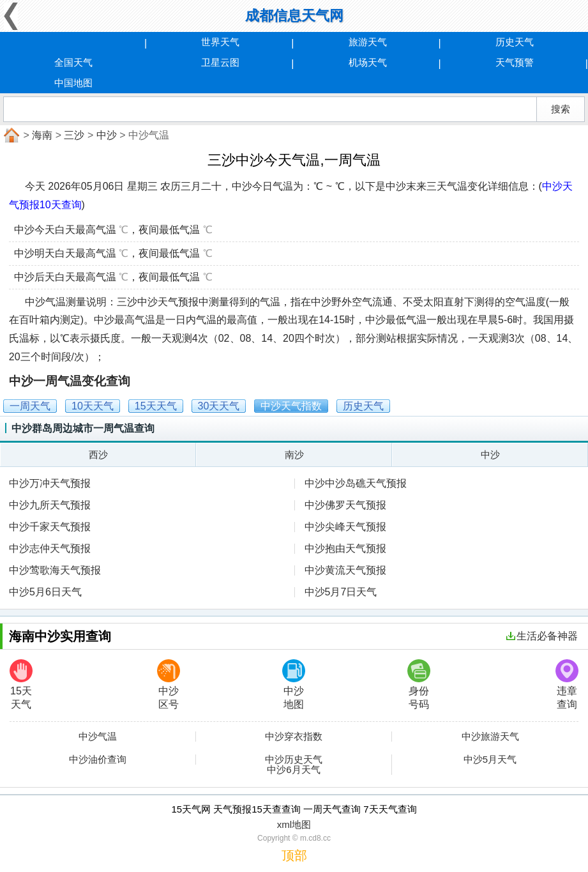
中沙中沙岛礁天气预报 (356, 483)
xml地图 (294, 824)
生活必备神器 (542, 636)
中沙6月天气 (293, 770)
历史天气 (515, 42)
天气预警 (515, 62)
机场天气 (368, 62)
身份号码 (419, 685)
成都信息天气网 (294, 16)
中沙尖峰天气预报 (345, 527)
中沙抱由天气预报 (345, 548)
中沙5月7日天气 (341, 592)
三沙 (74, 135)
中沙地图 (294, 685)
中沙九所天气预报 (50, 505)
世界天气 (220, 42)
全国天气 (73, 62)
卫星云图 (220, 62)
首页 (10, 135)
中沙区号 (169, 685)
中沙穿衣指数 (294, 737)
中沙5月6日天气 (45, 592)
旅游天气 (368, 42)
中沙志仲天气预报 (50, 548)
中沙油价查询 (98, 760)
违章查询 (567, 685)
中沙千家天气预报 (50, 527)
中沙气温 (98, 737)
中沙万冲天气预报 (50, 483)
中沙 (107, 135)
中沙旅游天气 (490, 737)
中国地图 (73, 83)
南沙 (294, 455)
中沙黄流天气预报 (345, 570)
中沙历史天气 (294, 760)
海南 (42, 135)
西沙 (98, 455)
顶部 (294, 855)
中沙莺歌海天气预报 (55, 570)
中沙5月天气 (490, 760)
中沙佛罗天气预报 (345, 505)
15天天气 (21, 685)
